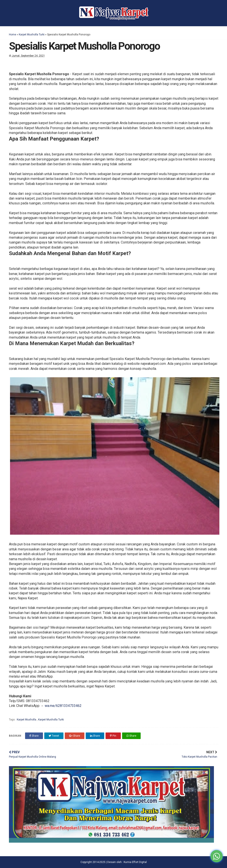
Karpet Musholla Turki (32, 35)
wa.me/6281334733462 (63, 706)
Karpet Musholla (27, 720)
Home (13, 35)
